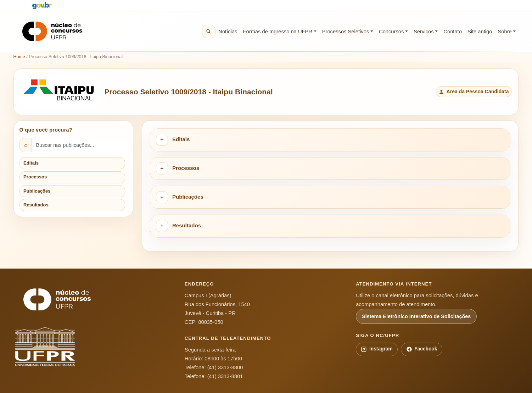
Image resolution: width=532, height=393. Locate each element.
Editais (31, 163)
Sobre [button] (505, 32)
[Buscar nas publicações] (79, 145)
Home (19, 57)
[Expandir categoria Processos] (162, 168)
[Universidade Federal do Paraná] (57, 347)
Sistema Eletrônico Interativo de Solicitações (416, 316)
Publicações (37, 191)
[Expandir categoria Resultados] (162, 226)
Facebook (422, 349)
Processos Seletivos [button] (346, 32)
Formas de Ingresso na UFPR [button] (278, 32)
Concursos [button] (391, 32)
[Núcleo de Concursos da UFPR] (57, 300)
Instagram (377, 349)
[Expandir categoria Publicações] (162, 197)
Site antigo (480, 32)
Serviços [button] (424, 32)
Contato (453, 32)
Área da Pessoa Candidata (474, 92)
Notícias (228, 32)
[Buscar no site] (209, 32)
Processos (35, 177)
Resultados (36, 205)
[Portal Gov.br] (42, 6)
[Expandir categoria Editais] (162, 140)
